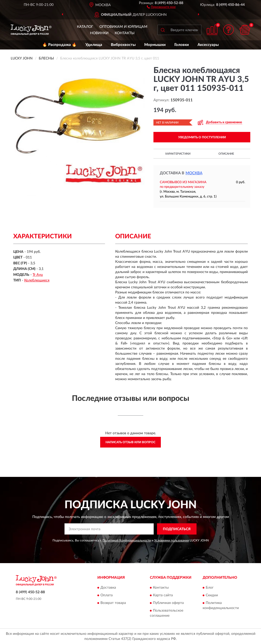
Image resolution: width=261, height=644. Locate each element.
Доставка (108, 588)
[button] (161, 7)
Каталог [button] (85, 27)
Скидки (212, 595)
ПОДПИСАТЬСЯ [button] (177, 529)
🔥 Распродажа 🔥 (60, 45)
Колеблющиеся (37, 280)
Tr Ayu (38, 275)
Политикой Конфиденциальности (127, 540)
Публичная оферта (168, 603)
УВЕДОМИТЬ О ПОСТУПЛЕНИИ (202, 137)
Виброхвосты (123, 45)
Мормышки (155, 45)
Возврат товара (113, 603)
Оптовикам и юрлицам (123, 27)
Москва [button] (194, 173)
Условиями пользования (172, 540)
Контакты (125, 33)
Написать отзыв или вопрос (130, 442)
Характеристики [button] (178, 154)
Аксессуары (208, 45)
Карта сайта (163, 595)
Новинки (99, 33)
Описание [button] (226, 154)
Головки (182, 45)
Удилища (94, 45)
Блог (210, 588)
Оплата (107, 595)
